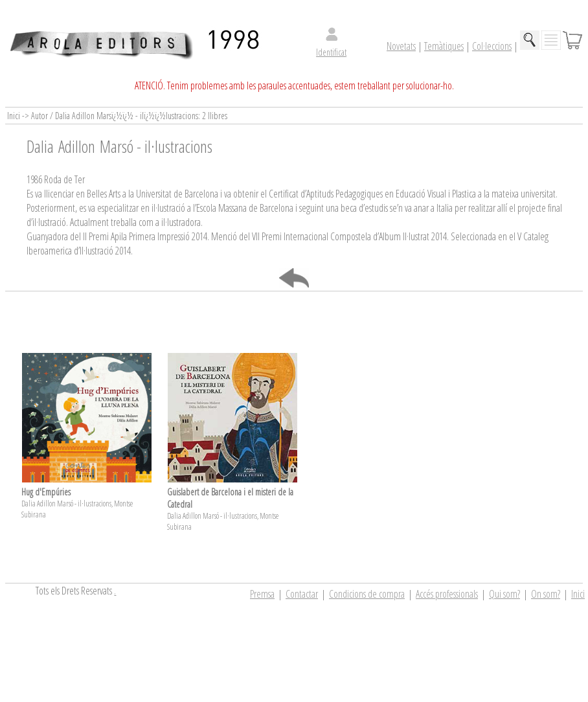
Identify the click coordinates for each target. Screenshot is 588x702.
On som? (546, 594)
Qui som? (504, 594)
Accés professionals (447, 594)
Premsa (262, 594)
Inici (578, 594)
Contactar (302, 594)
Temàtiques (444, 46)
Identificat (331, 52)
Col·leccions (492, 46)
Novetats (401, 46)
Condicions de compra (367, 594)
